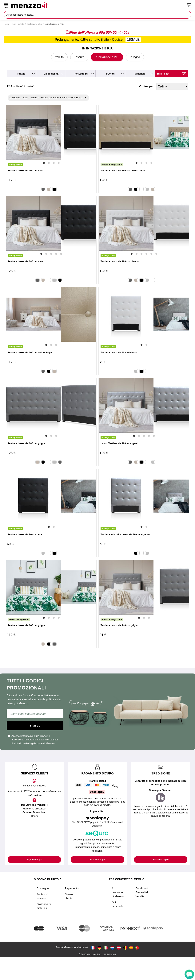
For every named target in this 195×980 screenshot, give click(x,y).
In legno (135, 57)
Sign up (35, 725)
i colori (110, 74)
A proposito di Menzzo (118, 892)
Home (7, 24)
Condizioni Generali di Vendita (142, 892)
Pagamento (72, 888)
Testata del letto (34, 24)
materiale (140, 74)
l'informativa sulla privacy (34, 736)
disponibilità (51, 74)
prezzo (21, 74)
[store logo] (98, 5)
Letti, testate (18, 24)
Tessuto (79, 57)
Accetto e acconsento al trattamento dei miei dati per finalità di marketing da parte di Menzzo (33, 740)
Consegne (43, 888)
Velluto (59, 57)
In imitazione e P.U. (107, 57)
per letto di (81, 74)
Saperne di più (34, 860)
